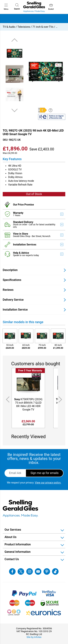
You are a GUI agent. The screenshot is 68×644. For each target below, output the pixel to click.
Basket (51, 7)
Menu (6, 7)
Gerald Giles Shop (22, 236)
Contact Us (12, 559)
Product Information (18, 544)
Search (17, 7)
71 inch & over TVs (43, 27)
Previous (15, 40)
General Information (17, 552)
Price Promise (26, 205)
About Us (11, 537)
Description (10, 270)
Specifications (12, 280)
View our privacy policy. (48, 483)
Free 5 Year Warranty (30, 370)
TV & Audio (9, 27)
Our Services (13, 530)
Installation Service (15, 310)
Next (15, 110)
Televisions (24, 27)
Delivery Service (13, 300)
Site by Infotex (34, 637)
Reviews (8, 290)
